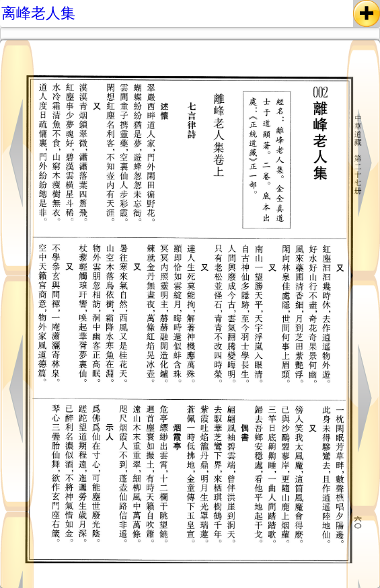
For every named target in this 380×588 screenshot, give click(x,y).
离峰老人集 (38, 13)
